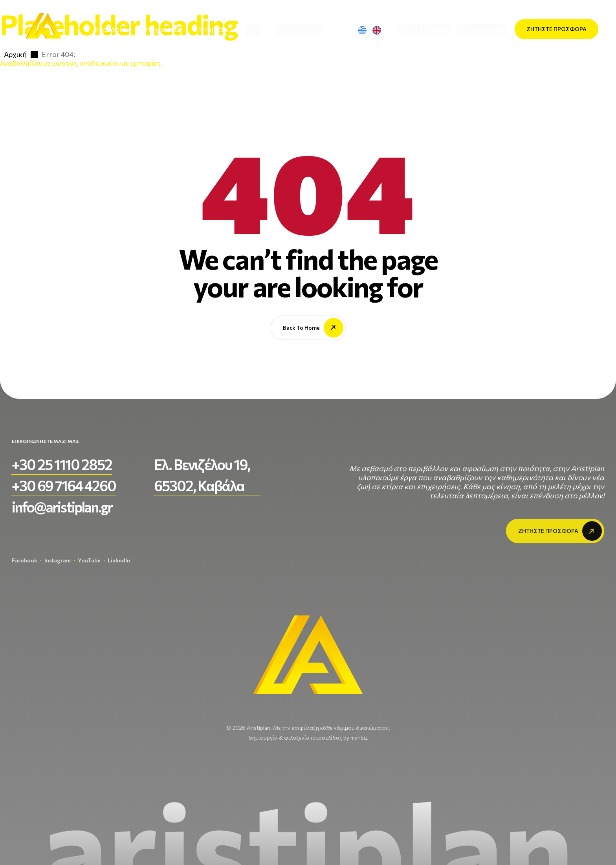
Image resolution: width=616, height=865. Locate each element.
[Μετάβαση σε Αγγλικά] (380, 30)
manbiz (359, 737)
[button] (423, 29)
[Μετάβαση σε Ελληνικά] (365, 30)
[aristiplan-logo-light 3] (43, 29)
